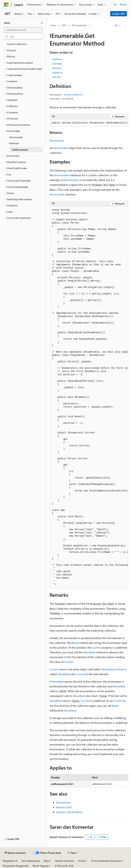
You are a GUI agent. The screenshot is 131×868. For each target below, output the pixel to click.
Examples (57, 64)
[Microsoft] (6, 5)
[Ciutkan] (42, 23)
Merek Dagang (40, 866)
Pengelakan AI (10, 861)
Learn (53, 25)
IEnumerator (57, 140)
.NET (64, 25)
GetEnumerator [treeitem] (20, 150)
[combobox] (23, 30)
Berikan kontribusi (65, 861)
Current (96, 647)
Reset (75, 643)
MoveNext (89, 652)
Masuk (123, 4)
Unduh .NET (119, 14)
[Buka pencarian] (115, 5)
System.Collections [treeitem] (17, 44)
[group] (89, 123)
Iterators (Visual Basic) (69, 812)
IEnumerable (61, 175)
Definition (57, 59)
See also (57, 77)
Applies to (58, 72)
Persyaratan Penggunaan (16, 866)
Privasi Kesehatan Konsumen (106, 861)
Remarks (57, 68)
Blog (46, 861)
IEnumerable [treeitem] (16, 137)
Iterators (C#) (64, 807)
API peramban (79, 25)
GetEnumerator (70, 180)
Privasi (81, 861)
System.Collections (73, 94)
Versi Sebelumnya (31, 861)
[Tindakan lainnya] (125, 26)
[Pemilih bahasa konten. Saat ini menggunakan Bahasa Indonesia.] (15, 853)
